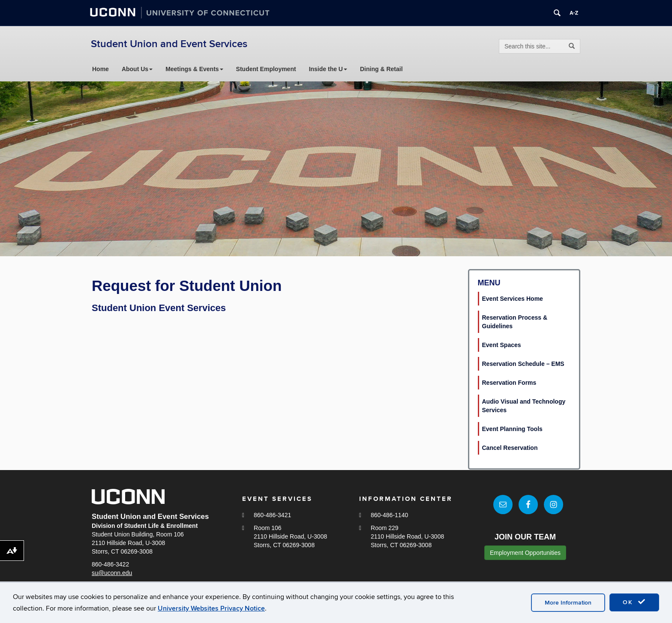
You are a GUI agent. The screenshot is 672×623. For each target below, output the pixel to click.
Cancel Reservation (510, 448)
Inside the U (328, 69)
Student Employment (266, 69)
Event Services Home (513, 299)
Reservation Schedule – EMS (523, 364)
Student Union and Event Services (169, 44)
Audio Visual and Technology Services (524, 406)
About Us (137, 69)
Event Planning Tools (512, 429)
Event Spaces (502, 345)
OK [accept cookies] (634, 602)
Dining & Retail (381, 69)
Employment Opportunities (525, 553)
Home (100, 69)
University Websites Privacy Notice (211, 608)
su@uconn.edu (112, 573)
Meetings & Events (194, 69)
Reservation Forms (509, 383)
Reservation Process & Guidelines (515, 322)
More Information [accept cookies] (568, 603)
